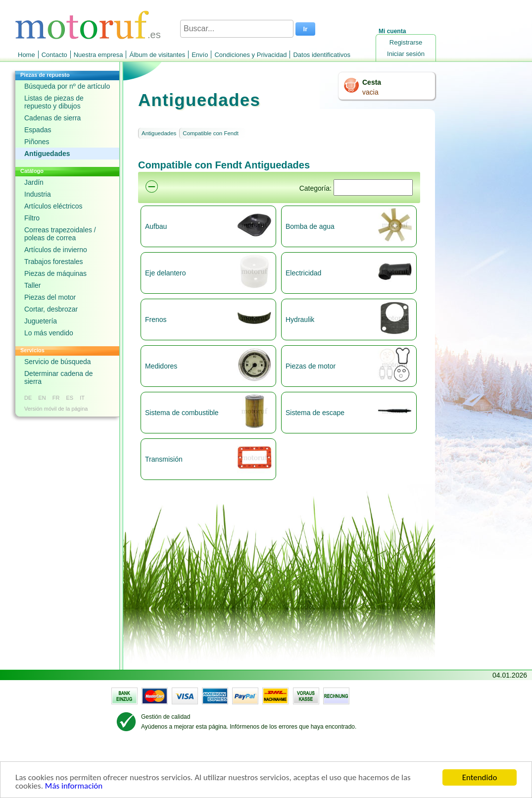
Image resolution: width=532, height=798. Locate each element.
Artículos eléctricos (53, 206)
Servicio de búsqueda (58, 362)
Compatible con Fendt (211, 133)
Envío (200, 55)
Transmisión (164, 459)
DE (28, 398)
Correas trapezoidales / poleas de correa (60, 234)
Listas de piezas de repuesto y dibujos (54, 102)
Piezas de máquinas (55, 273)
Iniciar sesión (406, 54)
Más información (74, 786)
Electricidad (303, 273)
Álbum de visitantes (157, 55)
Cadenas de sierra (52, 118)
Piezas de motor (311, 366)
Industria (38, 194)
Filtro (32, 218)
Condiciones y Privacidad (250, 55)
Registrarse (406, 42)
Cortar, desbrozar (51, 309)
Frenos (156, 319)
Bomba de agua (310, 226)
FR (56, 398)
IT (82, 398)
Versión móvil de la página (56, 409)
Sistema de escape (315, 413)
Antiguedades (47, 154)
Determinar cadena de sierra (59, 377)
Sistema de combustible (182, 413)
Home (26, 55)
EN (42, 398)
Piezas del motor (50, 297)
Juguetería (41, 321)
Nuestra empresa (98, 55)
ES (70, 398)
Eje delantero (166, 273)
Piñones (37, 142)
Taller (32, 285)
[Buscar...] (237, 29)
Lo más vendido (49, 333)
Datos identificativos (322, 55)
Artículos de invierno (56, 250)
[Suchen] (373, 187)
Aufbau (156, 226)
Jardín (34, 182)
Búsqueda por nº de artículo (67, 86)
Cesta (372, 82)
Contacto (54, 55)
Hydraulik (300, 319)
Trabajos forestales (54, 262)
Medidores (161, 366)
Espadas (38, 130)
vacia (370, 92)
